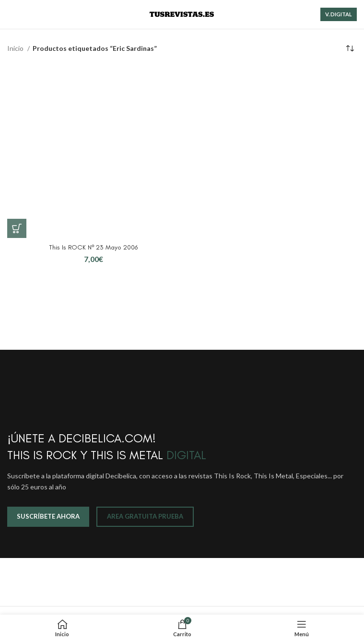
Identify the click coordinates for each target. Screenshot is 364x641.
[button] (17, 228)
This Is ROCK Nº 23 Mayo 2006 (93, 247)
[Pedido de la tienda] (350, 48)
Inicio (16, 48)
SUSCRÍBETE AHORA (48, 516)
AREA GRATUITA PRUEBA (145, 516)
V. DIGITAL (339, 14)
